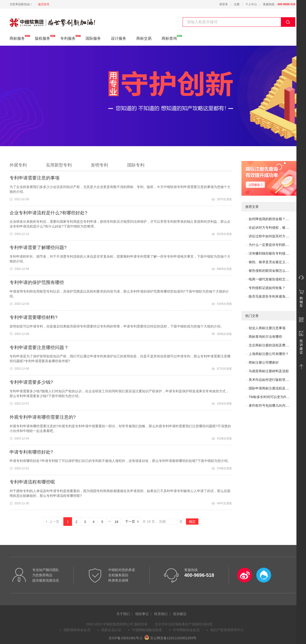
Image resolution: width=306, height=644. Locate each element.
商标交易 (144, 38)
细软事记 (142, 614)
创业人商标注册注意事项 (267, 328)
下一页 (133, 522)
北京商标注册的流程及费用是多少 (274, 345)
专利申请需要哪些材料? (33, 317)
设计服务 (119, 38)
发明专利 (99, 165)
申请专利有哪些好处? (31, 452)
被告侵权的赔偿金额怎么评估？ (272, 271)
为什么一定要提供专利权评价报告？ (275, 245)
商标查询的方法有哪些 (265, 337)
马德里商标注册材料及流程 (269, 371)
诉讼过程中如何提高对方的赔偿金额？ (277, 236)
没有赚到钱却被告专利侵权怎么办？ (275, 253)
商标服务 (17, 38)
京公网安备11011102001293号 (170, 638)
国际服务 (93, 38)
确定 (192, 522)
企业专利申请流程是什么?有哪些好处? (48, 213)
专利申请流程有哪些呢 (32, 482)
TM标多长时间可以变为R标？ (271, 397)
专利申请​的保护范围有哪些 (37, 282)
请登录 (224, 4)
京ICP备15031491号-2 (125, 638)
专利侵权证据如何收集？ (267, 288)
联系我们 (161, 614)
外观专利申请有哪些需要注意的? (43, 417)
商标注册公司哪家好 (264, 362)
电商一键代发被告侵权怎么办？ (272, 279)
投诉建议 (180, 614)
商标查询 (169, 38)
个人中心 (251, 4)
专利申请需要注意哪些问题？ (39, 347)
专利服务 (25, 22)
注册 (237, 4)
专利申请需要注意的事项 (35, 178)
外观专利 (18, 165)
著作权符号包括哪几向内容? (270, 405)
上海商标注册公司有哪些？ (269, 354)
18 (116, 522)
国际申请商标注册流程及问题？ (272, 388)
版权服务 (43, 38)
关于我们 (123, 614)
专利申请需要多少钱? (31, 382)
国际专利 (136, 165)
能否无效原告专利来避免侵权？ (272, 296)
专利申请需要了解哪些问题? (38, 247)
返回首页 (44, 4)
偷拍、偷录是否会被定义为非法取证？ (277, 262)
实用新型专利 (59, 165)
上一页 (51, 522)
